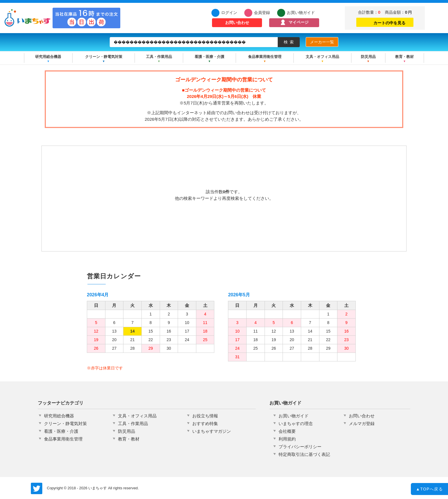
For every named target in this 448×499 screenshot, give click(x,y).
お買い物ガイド (301, 13)
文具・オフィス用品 (322, 57)
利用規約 (287, 439)
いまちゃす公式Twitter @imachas (37, 488)
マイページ (299, 22)
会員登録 (262, 13)
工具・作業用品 (159, 57)
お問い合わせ (237, 23)
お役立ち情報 (205, 416)
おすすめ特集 (205, 423)
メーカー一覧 (322, 42)
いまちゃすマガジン (212, 431)
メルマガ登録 (362, 423)
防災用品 (368, 57)
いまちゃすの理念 (296, 423)
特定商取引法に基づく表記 (304, 454)
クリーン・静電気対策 (104, 57)
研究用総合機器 (48, 57)
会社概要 (287, 431)
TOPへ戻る (430, 490)
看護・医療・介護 (209, 57)
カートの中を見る (385, 22)
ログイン (229, 13)
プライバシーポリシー (300, 447)
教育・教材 (404, 57)
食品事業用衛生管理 (265, 57)
